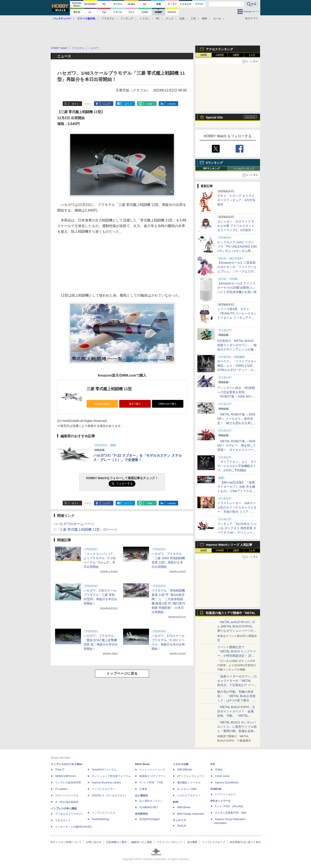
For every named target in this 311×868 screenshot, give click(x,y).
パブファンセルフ (225, 794)
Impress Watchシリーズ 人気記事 (229, 545)
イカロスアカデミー (189, 795)
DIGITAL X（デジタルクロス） (110, 795)
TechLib (182, 826)
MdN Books (184, 807)
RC (158, 19)
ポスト (75, 104)
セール (217, 19)
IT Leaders (61, 789)
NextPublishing (100, 819)
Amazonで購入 (102, 404)
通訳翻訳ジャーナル (189, 783)
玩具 (182, 19)
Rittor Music (142, 764)
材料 (205, 19)
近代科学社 (141, 814)
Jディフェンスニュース (191, 776)
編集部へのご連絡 (142, 842)
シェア (107, 104)
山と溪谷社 (141, 795)
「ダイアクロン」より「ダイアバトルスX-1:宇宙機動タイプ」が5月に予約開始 (237, 466)
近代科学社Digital (149, 819)
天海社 (219, 770)
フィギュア (127, 19)
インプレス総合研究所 (68, 783)
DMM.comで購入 (168, 404)
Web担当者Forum (65, 776)
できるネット (63, 820)
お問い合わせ (94, 842)
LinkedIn (171, 104)
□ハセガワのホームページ (74, 524)
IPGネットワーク (221, 801)
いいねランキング (244, 169)
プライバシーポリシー (170, 842)
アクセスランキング (219, 49)
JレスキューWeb (187, 789)
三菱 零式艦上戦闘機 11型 (109, 389)
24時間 (220, 55)
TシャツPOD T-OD (151, 783)
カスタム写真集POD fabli (230, 813)
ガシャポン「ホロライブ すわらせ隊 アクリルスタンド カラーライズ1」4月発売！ (236, 226)
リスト (88, 104)
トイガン (145, 19)
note (150, 104)
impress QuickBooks (227, 783)
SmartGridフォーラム (104, 770)
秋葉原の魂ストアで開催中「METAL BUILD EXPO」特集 (231, 614)
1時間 (204, 55)
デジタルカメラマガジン (69, 814)
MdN (176, 802)
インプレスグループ (214, 842)
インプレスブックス (103, 813)
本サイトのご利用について (66, 842)
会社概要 (192, 842)
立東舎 (143, 789)
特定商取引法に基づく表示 (245, 842)
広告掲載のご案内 (116, 842)
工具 (193, 19)
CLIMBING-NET (149, 807)
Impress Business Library (106, 783)
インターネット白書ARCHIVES (73, 827)
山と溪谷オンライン (151, 801)
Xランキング (214, 163)
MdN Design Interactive (191, 814)
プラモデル (108, 19)
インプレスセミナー (103, 789)
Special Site (214, 117)
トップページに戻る (122, 673)
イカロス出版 (181, 764)
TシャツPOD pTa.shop (229, 806)
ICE (213, 764)
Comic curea (222, 776)
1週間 (236, 55)
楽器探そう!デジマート (153, 776)
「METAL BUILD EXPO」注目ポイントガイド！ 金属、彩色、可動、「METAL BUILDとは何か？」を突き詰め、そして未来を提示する (237, 716)
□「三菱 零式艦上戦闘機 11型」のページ (86, 529)
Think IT (60, 770)
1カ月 (252, 55)
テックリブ (179, 820)
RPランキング (212, 169)
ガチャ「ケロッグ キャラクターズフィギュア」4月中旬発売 (236, 200)
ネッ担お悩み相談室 (67, 802)
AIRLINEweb (185, 770)
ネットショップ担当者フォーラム (111, 776)
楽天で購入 (135, 404)
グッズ (170, 19)
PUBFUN (216, 789)
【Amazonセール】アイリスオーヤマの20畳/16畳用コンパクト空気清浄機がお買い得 (237, 288)
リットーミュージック (152, 770)
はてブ (128, 104)
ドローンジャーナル (67, 795)
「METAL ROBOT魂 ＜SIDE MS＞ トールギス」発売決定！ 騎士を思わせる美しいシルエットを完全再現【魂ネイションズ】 (237, 423)
